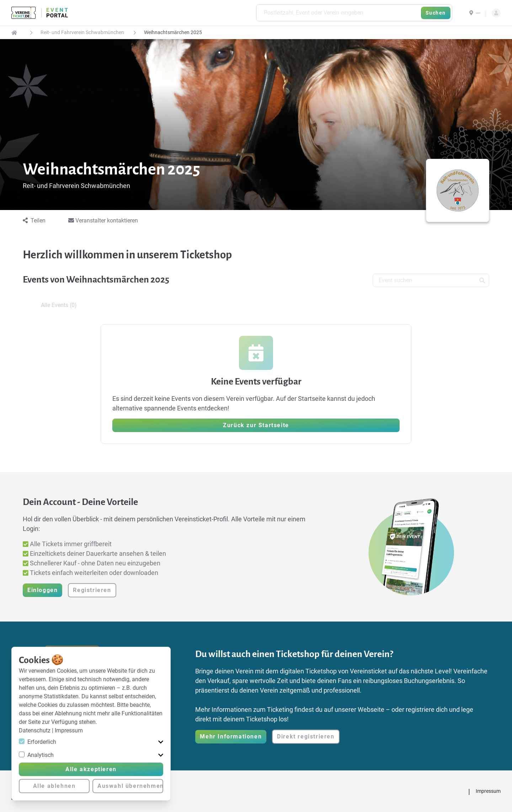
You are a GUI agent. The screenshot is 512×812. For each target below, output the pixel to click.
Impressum (69, 730)
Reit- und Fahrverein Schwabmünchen (82, 32)
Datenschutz (35, 730)
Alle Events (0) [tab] (59, 305)
